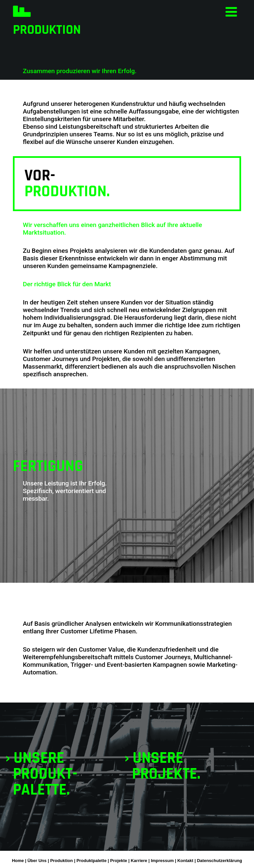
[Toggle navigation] (231, 11)
